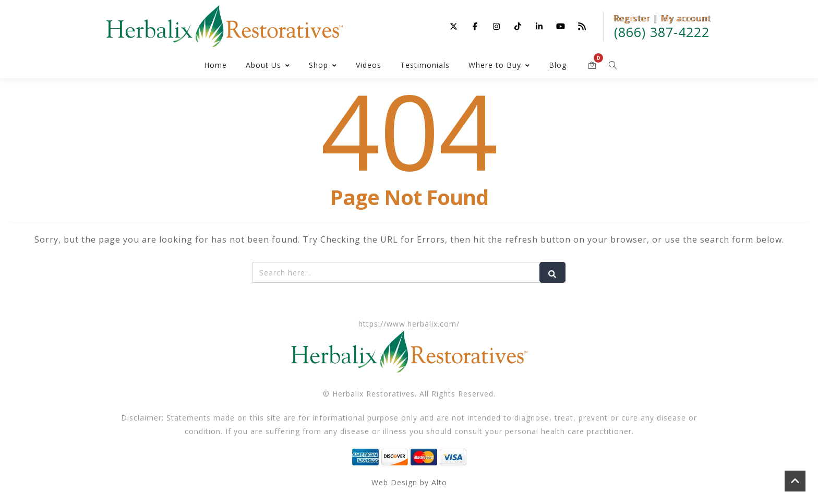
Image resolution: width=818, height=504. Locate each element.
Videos (369, 65)
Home (215, 65)
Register (631, 18)
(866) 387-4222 (662, 32)
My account (685, 18)
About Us (268, 65)
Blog (558, 65)
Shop (323, 65)
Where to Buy (499, 65)
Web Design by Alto (409, 482)
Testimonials (425, 65)
